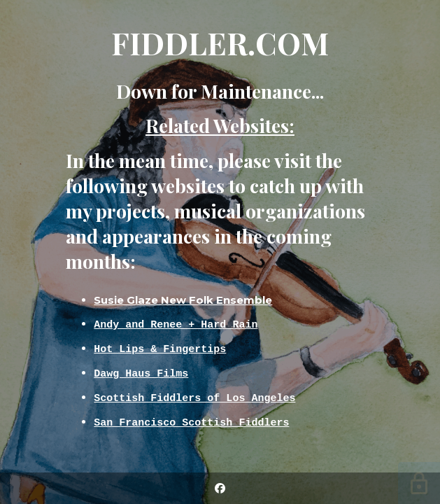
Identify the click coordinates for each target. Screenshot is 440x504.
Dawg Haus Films (141, 373)
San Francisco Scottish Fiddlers (191, 422)
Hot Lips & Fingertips (160, 349)
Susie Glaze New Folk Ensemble (183, 300)
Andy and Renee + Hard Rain (176, 324)
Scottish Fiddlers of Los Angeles (194, 398)
